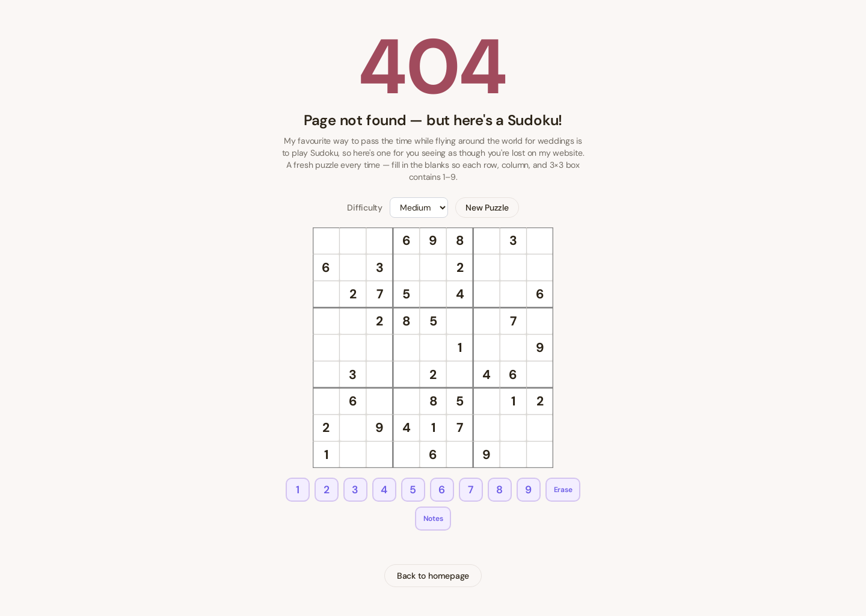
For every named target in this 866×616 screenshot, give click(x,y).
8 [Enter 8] (499, 490)
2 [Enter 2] (327, 490)
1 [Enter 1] (298, 490)
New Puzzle (487, 208)
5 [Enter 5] (413, 490)
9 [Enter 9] (528, 490)
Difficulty (365, 208)
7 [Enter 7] (471, 490)
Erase (563, 490)
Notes (433, 519)
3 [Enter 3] (355, 490)
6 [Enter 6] (442, 490)
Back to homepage (433, 576)
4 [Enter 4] (384, 490)
